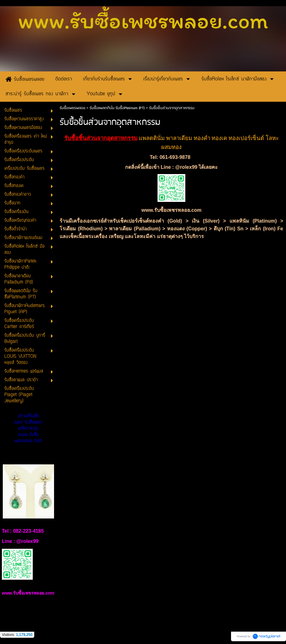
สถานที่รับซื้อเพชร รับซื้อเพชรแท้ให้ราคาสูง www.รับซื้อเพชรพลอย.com (28, 429)
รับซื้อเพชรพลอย (72, 108)
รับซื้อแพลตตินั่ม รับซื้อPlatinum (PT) (117, 108)
